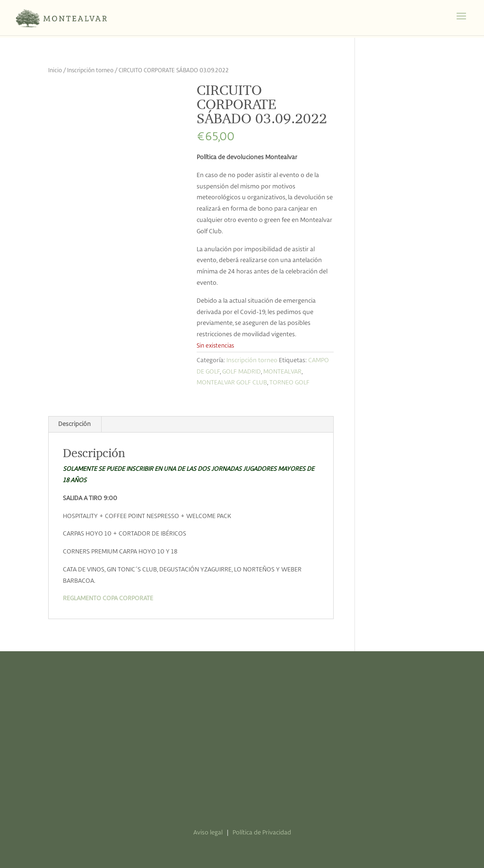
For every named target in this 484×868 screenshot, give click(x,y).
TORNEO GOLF (290, 383)
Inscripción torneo (90, 71)
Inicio (55, 71)
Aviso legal (208, 833)
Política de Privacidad (262, 833)
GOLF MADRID (242, 372)
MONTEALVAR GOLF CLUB (232, 383)
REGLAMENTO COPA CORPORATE (108, 599)
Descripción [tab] (74, 424)
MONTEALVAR (282, 372)
